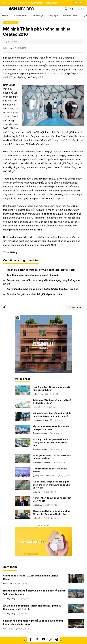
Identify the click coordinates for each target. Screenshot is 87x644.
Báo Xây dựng (9, 599)
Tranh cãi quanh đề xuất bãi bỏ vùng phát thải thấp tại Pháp (41, 270)
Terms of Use (52, 3)
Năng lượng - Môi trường (45, 476)
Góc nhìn (39, 394)
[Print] (57, 639)
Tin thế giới (11, 23)
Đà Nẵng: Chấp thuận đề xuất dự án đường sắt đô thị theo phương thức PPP (51, 442)
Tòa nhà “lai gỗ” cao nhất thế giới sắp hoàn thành (35, 294)
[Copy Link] (50, 639)
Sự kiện (38, 407)
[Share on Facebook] (31, 639)
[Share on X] (37, 639)
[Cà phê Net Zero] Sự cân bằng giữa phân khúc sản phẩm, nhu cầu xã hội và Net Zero (52, 485)
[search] (66, 9)
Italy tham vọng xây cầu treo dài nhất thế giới (32, 275)
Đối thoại (39, 505)
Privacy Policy (36, 3)
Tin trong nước (41, 433)
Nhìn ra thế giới (41, 420)
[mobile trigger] (6, 9)
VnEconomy (8, 629)
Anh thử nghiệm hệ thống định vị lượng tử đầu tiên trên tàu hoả (42, 289)
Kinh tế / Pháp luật (43, 463)
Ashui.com (8, 48)
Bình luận (75, 307)
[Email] (44, 639)
